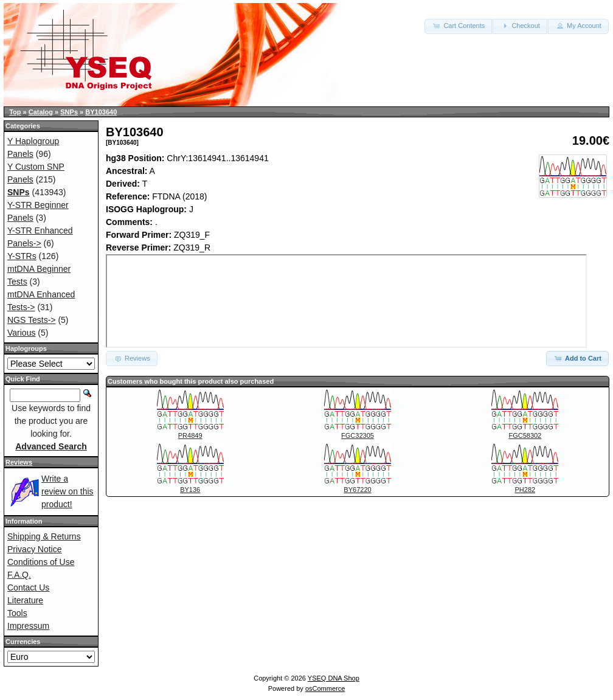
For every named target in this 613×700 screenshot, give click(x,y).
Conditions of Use (41, 562)
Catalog (41, 112)
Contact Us (28, 587)
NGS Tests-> (32, 320)
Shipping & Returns (44, 536)
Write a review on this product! (68, 491)
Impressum (28, 626)
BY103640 (101, 112)
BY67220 (357, 490)
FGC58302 (525, 435)
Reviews (19, 462)
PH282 (525, 490)
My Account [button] (578, 26)
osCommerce (325, 688)
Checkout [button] (520, 26)
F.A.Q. (19, 575)
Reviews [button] (132, 358)
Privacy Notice (34, 549)
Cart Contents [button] (458, 26)
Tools (17, 613)
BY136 (190, 490)
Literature (25, 600)
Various (21, 333)
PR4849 (190, 435)
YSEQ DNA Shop (334, 678)
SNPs (69, 112)
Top (15, 112)
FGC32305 (358, 435)
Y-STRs (22, 256)
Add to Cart (577, 358)
